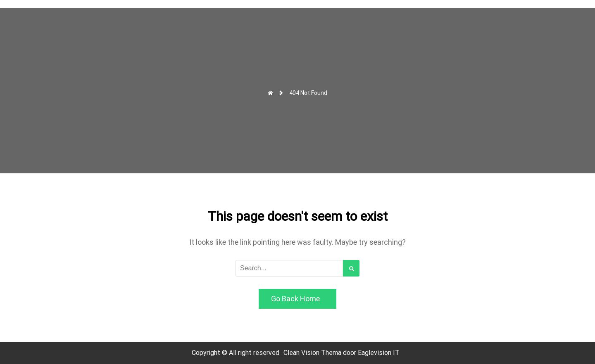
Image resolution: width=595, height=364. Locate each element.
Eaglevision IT (379, 353)
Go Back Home (295, 299)
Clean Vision (302, 353)
